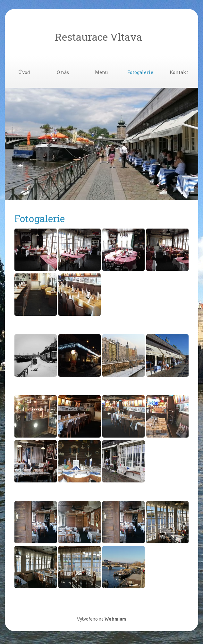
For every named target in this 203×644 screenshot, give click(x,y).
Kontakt (179, 72)
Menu (101, 72)
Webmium (115, 619)
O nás (63, 72)
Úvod (24, 72)
